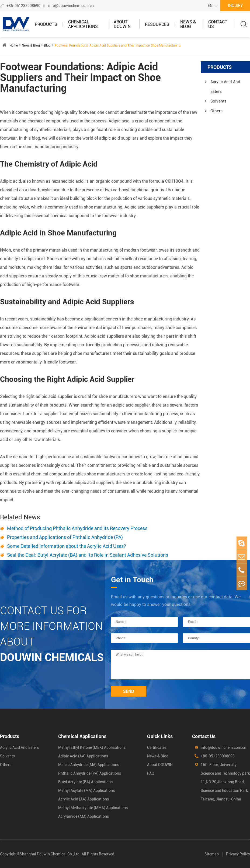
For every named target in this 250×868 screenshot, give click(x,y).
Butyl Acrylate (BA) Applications (85, 782)
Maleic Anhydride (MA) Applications (89, 765)
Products (46, 24)
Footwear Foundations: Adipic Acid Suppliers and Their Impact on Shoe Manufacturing (118, 45)
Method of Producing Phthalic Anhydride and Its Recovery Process (77, 528)
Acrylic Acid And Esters (225, 87)
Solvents (218, 101)
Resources (157, 24)
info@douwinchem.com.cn (71, 6)
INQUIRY (235, 6)
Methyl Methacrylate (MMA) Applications (93, 808)
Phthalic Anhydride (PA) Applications (90, 773)
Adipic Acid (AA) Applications (83, 756)
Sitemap (212, 854)
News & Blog (188, 24)
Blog (47, 45)
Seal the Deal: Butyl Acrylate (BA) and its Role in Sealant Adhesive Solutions (88, 555)
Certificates (157, 747)
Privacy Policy (238, 854)
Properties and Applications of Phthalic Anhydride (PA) (65, 537)
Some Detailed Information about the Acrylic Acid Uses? (67, 546)
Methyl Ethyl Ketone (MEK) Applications (92, 747)
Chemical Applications (83, 24)
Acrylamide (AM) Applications (84, 816)
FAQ (151, 773)
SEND (129, 691)
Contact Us (218, 24)
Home (14, 45)
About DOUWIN (122, 24)
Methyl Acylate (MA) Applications (86, 791)
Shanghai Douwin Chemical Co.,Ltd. (50, 854)
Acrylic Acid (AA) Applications (84, 799)
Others (216, 111)
